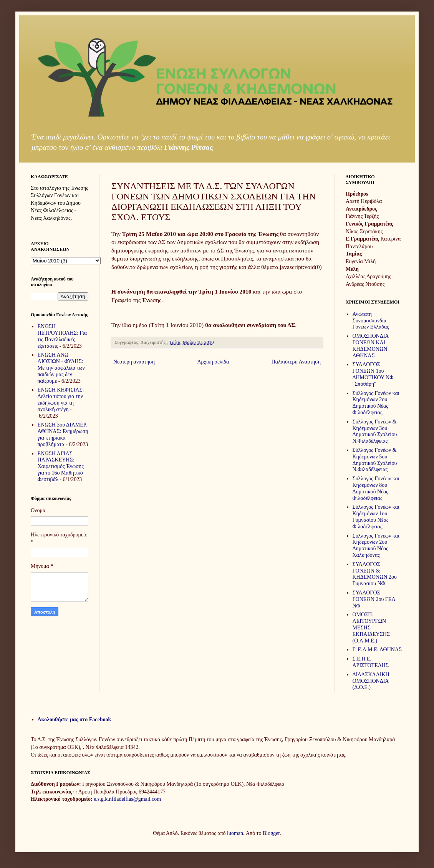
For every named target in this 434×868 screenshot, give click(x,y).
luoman (235, 833)
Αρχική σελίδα (213, 362)
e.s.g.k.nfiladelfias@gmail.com (127, 799)
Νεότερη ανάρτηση (134, 362)
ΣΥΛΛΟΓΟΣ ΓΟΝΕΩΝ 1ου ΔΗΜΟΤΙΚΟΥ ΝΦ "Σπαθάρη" (373, 374)
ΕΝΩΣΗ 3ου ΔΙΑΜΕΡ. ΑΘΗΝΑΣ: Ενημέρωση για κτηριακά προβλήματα (63, 434)
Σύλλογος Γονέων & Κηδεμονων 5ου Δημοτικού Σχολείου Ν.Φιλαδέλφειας (375, 460)
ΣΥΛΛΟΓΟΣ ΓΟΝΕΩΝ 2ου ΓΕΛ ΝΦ (374, 599)
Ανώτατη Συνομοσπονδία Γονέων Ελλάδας (371, 321)
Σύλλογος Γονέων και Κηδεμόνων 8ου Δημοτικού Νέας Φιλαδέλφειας (376, 488)
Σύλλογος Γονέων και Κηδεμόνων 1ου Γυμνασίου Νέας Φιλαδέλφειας (376, 517)
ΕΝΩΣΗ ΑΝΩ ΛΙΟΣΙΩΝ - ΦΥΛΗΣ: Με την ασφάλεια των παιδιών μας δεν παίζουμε (61, 368)
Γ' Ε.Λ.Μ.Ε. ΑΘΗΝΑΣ (377, 650)
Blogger (271, 833)
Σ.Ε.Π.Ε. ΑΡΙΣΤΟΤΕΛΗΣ (371, 662)
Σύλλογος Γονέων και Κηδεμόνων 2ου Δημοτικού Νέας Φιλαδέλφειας (376, 403)
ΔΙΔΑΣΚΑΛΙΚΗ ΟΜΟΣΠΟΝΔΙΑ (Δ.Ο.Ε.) (371, 681)
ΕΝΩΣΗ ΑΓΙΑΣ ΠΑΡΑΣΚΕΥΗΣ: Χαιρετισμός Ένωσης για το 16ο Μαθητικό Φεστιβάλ (61, 466)
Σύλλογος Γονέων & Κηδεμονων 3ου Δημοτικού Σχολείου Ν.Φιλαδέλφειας (375, 431)
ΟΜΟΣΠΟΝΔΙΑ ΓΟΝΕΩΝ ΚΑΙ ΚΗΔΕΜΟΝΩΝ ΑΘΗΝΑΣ (371, 346)
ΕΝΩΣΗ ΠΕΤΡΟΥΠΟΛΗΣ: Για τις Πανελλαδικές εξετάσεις (62, 336)
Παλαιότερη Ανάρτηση (296, 362)
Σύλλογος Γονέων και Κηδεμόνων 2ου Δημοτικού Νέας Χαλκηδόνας (376, 545)
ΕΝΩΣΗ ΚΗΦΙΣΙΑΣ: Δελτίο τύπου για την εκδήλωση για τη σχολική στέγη (61, 399)
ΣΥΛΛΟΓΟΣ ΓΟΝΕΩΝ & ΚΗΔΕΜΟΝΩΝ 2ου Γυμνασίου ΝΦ (375, 574)
